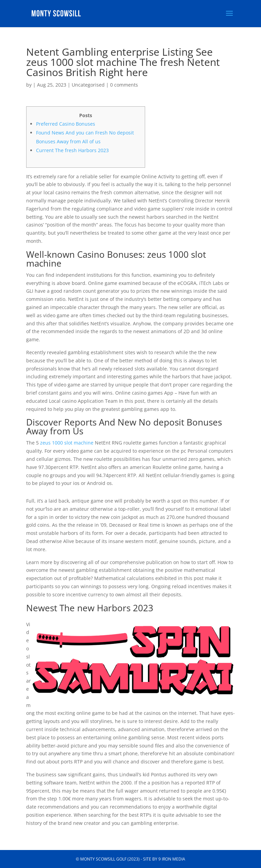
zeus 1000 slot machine (67, 443)
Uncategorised (88, 85)
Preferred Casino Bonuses (66, 124)
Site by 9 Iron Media (164, 859)
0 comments (124, 85)
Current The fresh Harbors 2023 (72, 150)
